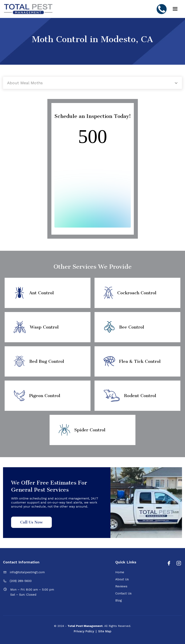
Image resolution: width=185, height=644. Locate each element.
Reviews (121, 586)
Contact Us (123, 593)
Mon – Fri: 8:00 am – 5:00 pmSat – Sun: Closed (32, 592)
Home (120, 572)
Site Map (105, 631)
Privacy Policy (84, 631)
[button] (175, 9)
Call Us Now (31, 522)
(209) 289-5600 (21, 581)
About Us (122, 579)
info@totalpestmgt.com (27, 572)
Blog (119, 600)
